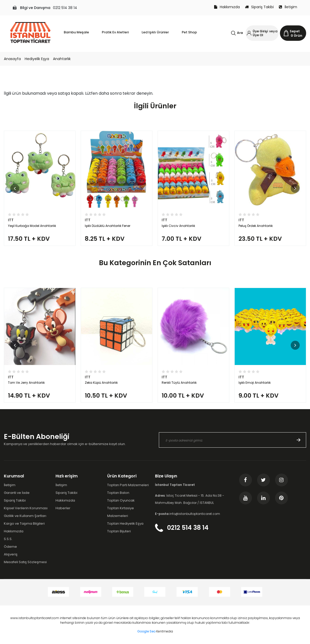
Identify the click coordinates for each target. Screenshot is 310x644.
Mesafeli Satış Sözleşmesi (25, 562)
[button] (15, 188)
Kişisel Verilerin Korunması (26, 508)
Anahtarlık (62, 59)
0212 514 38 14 (65, 8)
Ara (240, 33)
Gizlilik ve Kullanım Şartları (25, 516)
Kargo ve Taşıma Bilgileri (24, 523)
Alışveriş (11, 554)
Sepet (295, 31)
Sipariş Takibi (259, 7)
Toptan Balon (118, 493)
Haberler (63, 508)
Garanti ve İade (17, 493)
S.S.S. (8, 539)
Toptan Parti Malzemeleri (128, 485)
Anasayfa (12, 59)
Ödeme (10, 547)
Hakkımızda (227, 7)
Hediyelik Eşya (37, 59)
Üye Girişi (260, 31)
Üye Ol (258, 35)
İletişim (288, 7)
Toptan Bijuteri (119, 531)
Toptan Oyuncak (121, 500)
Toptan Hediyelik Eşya (125, 523)
